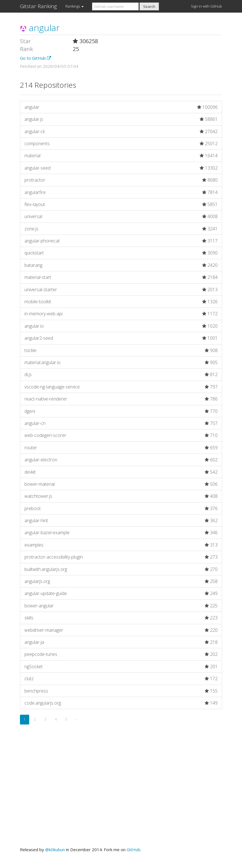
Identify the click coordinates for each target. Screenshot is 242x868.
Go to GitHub (36, 58)
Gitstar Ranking (38, 6)
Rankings (75, 6)
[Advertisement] (121, 792)
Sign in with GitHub (206, 6)
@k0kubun (55, 850)
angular (40, 28)
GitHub (133, 850)
